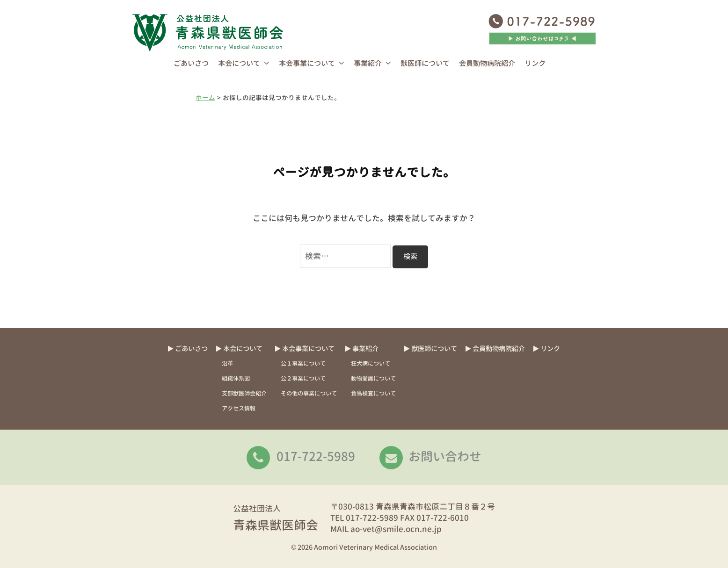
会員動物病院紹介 (487, 63)
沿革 (227, 363)
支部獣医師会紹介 (244, 393)
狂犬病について (371, 363)
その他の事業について (309, 393)
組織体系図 (236, 378)
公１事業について (303, 363)
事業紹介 (368, 63)
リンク (535, 63)
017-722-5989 (316, 456)
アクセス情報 (239, 408)
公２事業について (303, 378)
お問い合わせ (445, 456)
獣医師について (425, 63)
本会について (239, 63)
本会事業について (307, 63)
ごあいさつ (191, 63)
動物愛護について (373, 378)
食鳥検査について (373, 393)
